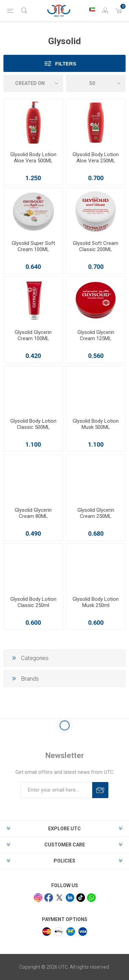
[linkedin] (70, 898)
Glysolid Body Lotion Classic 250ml (33, 602)
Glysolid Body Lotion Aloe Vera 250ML (96, 158)
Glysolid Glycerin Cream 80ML (33, 513)
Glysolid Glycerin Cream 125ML (96, 335)
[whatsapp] (91, 898)
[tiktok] (81, 898)
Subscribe (100, 790)
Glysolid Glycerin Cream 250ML (96, 513)
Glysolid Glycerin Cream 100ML (33, 335)
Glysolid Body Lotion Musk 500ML (96, 424)
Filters (66, 64)
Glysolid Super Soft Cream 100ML (33, 246)
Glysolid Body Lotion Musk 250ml (96, 602)
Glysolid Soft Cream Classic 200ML (96, 246)
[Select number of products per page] (96, 83)
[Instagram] (38, 898)
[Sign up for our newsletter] (56, 790)
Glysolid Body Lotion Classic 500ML (33, 424)
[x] (59, 898)
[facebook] (49, 898)
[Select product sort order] (33, 83)
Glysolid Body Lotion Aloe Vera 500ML (33, 158)
